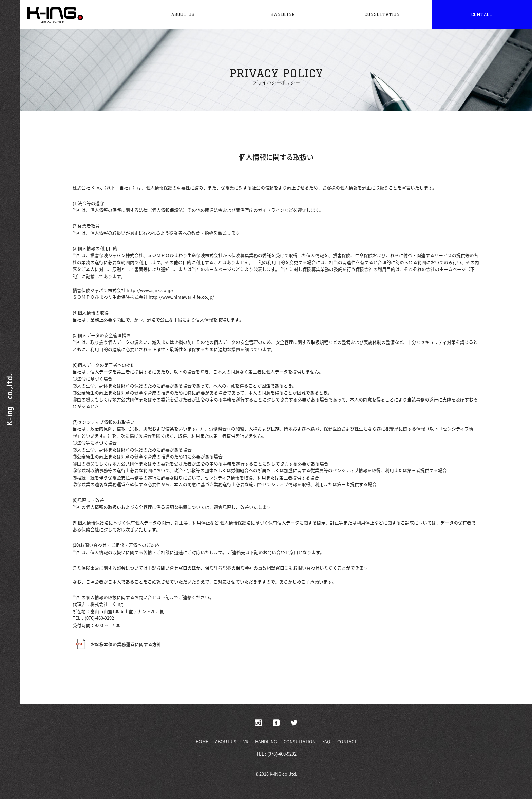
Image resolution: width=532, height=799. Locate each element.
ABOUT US (226, 741)
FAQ (326, 741)
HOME (202, 741)
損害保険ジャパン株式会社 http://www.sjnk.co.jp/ (123, 290)
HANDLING (266, 741)
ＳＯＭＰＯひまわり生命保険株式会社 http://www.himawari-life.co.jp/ (143, 297)
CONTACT (347, 741)
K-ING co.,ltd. (283, 774)
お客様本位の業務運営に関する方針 (117, 644)
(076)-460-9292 (99, 618)
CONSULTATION (300, 741)
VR (246, 741)
